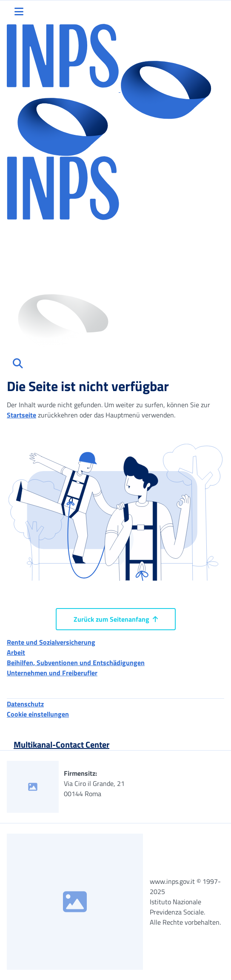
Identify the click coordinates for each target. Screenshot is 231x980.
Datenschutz (25, 704)
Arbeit (16, 652)
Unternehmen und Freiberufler (52, 673)
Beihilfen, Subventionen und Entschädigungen (76, 663)
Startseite (21, 415)
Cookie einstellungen (38, 714)
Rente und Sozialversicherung (51, 642)
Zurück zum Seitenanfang (116, 619)
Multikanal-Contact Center (61, 744)
